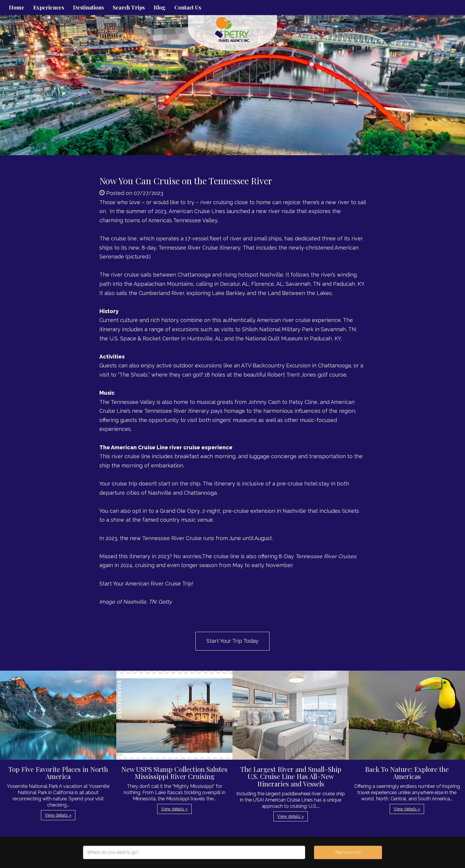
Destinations (88, 7)
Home (17, 7)
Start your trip (348, 852)
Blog (160, 7)
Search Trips (129, 7)
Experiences (49, 7)
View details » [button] (58, 815)
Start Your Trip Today (232, 641)
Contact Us (188, 7)
